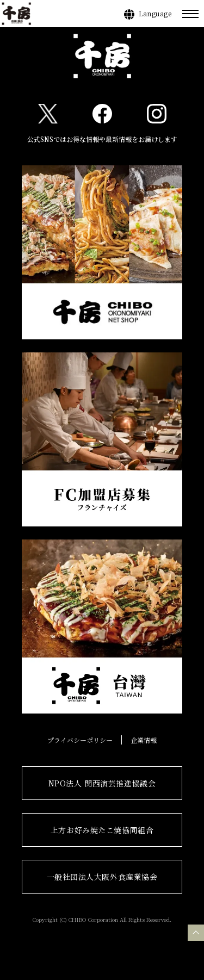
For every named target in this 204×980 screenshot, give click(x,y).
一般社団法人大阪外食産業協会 (102, 877)
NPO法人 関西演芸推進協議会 (102, 783)
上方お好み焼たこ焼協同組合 (102, 830)
